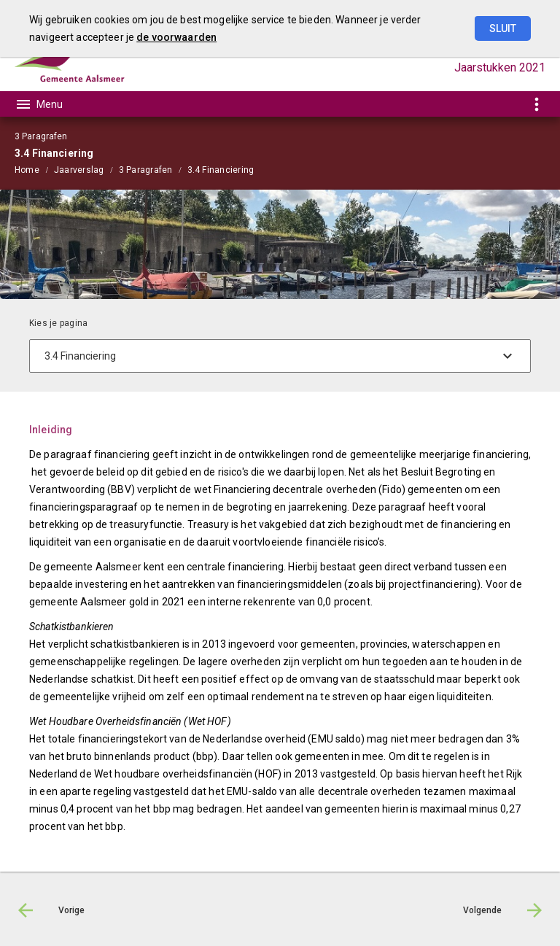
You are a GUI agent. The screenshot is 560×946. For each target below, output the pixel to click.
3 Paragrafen (146, 170)
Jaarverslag (79, 170)
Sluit (503, 28)
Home (27, 170)
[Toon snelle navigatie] (536, 104)
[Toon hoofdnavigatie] (39, 104)
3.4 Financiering (221, 170)
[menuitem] (34, 169)
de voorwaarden (176, 37)
